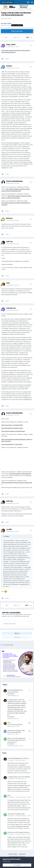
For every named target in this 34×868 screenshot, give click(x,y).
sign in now (11, 616)
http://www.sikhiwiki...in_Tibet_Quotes (12, 444)
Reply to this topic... (10, 624)
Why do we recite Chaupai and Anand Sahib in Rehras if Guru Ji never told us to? (17, 740)
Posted (12, 47)
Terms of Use (7, 861)
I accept (17, 865)
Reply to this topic (17, 31)
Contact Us (22, 854)
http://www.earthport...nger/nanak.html (20, 474)
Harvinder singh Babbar (16, 724)
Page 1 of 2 (17, 37)
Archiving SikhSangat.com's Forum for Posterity (18, 758)
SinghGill (12, 694)
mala (8, 283)
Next (28, 37)
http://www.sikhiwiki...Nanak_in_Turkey (12, 428)
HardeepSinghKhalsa (15, 732)
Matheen (9, 218)
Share (17, 633)
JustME (9, 529)
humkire (9, 66)
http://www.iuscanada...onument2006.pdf (13, 431)
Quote (7, 59)
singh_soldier (7, 23)
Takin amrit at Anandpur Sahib (16, 730)
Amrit (9, 723)
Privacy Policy (13, 854)
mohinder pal (11, 308)
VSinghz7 (12, 744)
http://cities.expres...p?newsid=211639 (12, 425)
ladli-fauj (9, 241)
